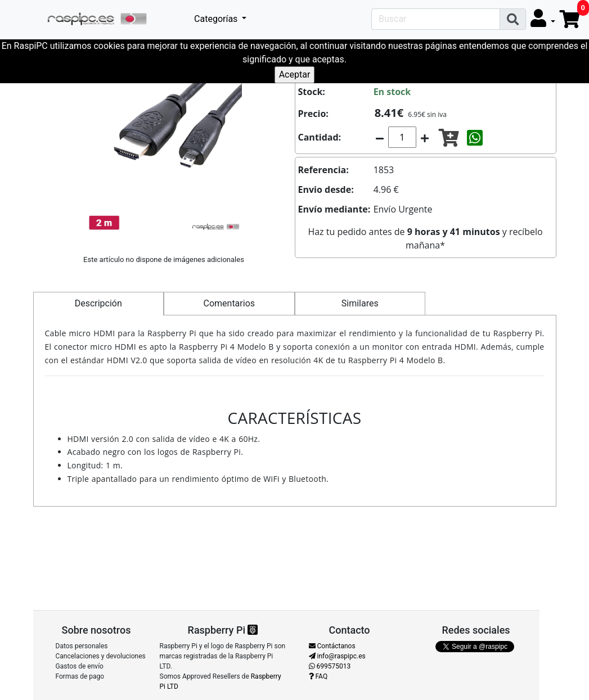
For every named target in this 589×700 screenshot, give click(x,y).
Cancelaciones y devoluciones (101, 656)
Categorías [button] (217, 19)
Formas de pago (80, 676)
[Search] (436, 19)
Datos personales (82, 646)
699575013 (330, 666)
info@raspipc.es (337, 656)
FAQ (318, 676)
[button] (543, 19)
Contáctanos (332, 646)
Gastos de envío (80, 666)
